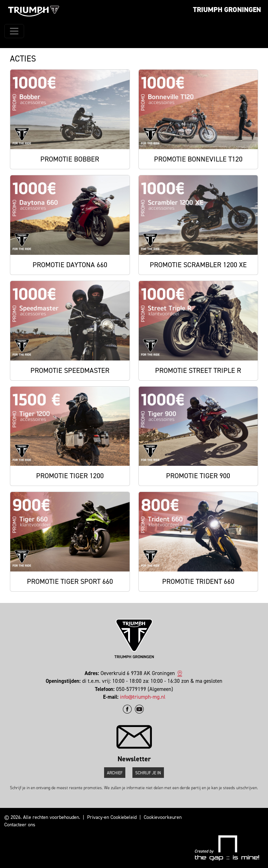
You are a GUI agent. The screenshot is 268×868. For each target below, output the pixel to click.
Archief (115, 773)
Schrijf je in (148, 773)
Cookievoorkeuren (163, 817)
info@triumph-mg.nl (143, 697)
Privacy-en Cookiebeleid (112, 817)
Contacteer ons (20, 825)
